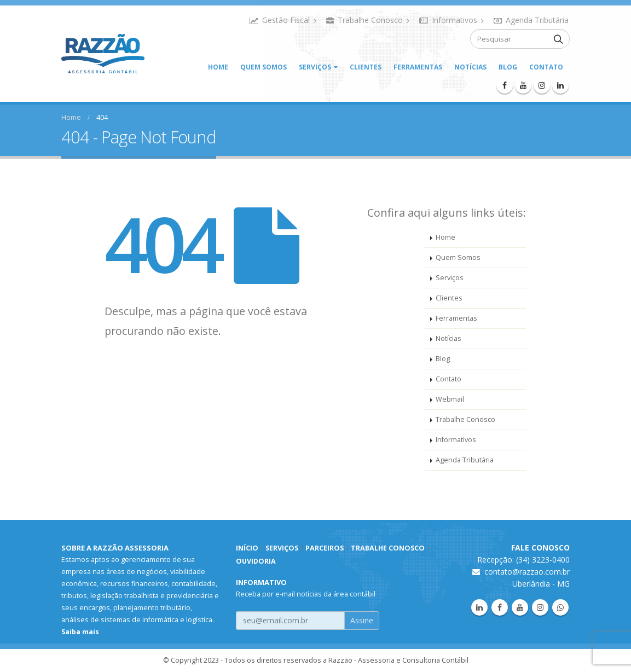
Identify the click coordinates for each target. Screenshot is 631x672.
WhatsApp (560, 607)
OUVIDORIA (256, 561)
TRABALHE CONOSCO (388, 548)
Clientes (366, 67)
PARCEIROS (325, 548)
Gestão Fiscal (283, 20)
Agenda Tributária (531, 20)
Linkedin (479, 607)
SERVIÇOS (282, 548)
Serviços (315, 67)
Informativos (451, 20)
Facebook (500, 607)
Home (218, 67)
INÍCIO (247, 548)
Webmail (450, 399)
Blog (508, 67)
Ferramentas (418, 67)
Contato (546, 67)
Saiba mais (80, 632)
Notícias (470, 67)
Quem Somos (264, 67)
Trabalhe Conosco (368, 20)
